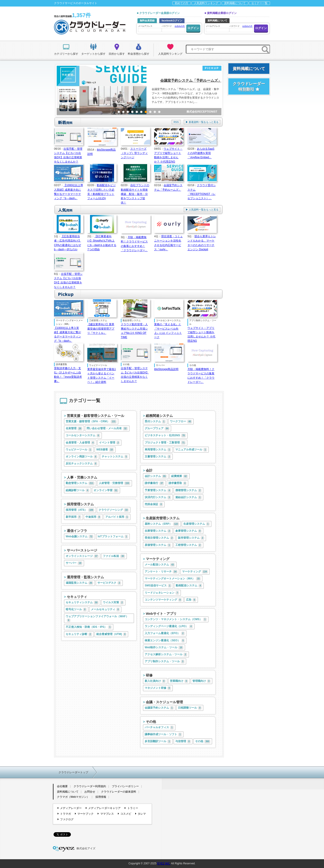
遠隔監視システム (79, 583)
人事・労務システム (82, 477)
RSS (176, 122)
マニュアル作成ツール (191, 450)
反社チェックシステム (82, 464)
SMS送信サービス (158, 586)
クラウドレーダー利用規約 (90, 786)
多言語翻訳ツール (158, 741)
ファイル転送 (114, 556)
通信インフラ (77, 531)
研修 (149, 675)
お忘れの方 (180, 26)
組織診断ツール (78, 491)
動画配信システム (189, 586)
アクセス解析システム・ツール (166, 655)
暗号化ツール (76, 610)
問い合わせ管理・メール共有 (107, 429)
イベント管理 (109, 443)
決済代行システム (158, 497)
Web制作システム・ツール (164, 648)
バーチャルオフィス (159, 728)
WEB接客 (105, 450)
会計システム (156, 476)
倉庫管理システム (188, 531)
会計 (149, 470)
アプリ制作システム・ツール (165, 662)
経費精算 (180, 476)
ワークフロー (181, 422)
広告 (191, 600)
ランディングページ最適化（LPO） (169, 626)
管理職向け (201, 681)
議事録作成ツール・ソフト (163, 735)
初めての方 (182, 3)
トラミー (131, 808)
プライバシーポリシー (125, 786)
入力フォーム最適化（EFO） (165, 633)
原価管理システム (158, 545)
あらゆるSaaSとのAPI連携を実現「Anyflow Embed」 (201, 153)
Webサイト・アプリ (161, 614)
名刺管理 (74, 429)
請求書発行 (154, 483)
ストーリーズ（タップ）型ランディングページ (134, 153)
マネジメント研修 (158, 688)
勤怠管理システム (80, 483)
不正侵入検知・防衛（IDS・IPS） (89, 627)
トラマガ (64, 814)
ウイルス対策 (113, 603)
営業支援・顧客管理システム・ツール (96, 416)
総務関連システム (159, 416)
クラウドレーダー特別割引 (249, 87)
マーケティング (158, 559)
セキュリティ (77, 597)
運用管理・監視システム (85, 577)
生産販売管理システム (163, 518)
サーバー (74, 563)
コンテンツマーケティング (163, 600)
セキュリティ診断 (79, 634)
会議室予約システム (159, 708)
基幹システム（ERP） (162, 524)
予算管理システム (158, 491)
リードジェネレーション (162, 593)
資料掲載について (235, 3)
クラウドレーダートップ (73, 772)
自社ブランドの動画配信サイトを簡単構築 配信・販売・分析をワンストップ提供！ (135, 194)
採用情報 (101, 797)
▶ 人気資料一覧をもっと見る (202, 210)
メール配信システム (160, 565)
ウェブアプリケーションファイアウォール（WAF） (97, 618)
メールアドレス (150, 28)
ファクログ (66, 819)
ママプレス (106, 814)
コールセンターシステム (83, 436)
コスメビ (125, 814)
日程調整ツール (190, 708)
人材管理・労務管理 (115, 483)
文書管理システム (158, 457)
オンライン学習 (106, 491)
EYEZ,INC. (164, 863)
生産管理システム (197, 524)
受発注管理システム (159, 538)
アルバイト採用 (117, 517)
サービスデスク (109, 583)
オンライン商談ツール (82, 457)
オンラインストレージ (82, 556)
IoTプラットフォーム (113, 537)
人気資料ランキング (206, 3)
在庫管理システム (158, 531)
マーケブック (84, 814)
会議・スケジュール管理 (164, 702)
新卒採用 (73, 517)
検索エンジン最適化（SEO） (165, 641)
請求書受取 (178, 483)
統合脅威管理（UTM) (111, 634)
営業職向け (179, 681)
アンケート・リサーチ (161, 572)
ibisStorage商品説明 (166, 369)
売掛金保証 (154, 504)
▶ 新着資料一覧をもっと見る (202, 122)
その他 (151, 722)
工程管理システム (188, 545)
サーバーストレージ (82, 550)
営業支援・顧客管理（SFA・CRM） (91, 422)
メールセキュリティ (105, 610)
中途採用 (93, 517)
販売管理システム (191, 538)
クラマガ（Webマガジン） (73, 797)
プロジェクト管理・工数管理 (165, 443)
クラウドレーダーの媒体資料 (119, 792)
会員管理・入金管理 (80, 443)
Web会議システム (80, 537)
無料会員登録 (147, 20)
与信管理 (183, 741)
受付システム (155, 422)
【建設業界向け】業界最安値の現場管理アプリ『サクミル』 (101, 329)
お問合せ (90, 792)
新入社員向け (155, 681)
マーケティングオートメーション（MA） (173, 579)
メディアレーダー (70, 808)
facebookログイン (172, 20)
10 (159, 112)
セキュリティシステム (82, 603)
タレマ (141, 814)
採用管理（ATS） (80, 510)
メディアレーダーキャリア (103, 808)
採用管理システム (80, 504)
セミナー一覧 (259, 3)
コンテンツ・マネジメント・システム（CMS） (176, 619)
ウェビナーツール (79, 450)
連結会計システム (188, 497)
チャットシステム (115, 457)
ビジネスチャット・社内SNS (165, 436)
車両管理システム (158, 450)
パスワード (173, 28)
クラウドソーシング (114, 510)
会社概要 (62, 786)
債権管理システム (188, 491)
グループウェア (157, 429)
